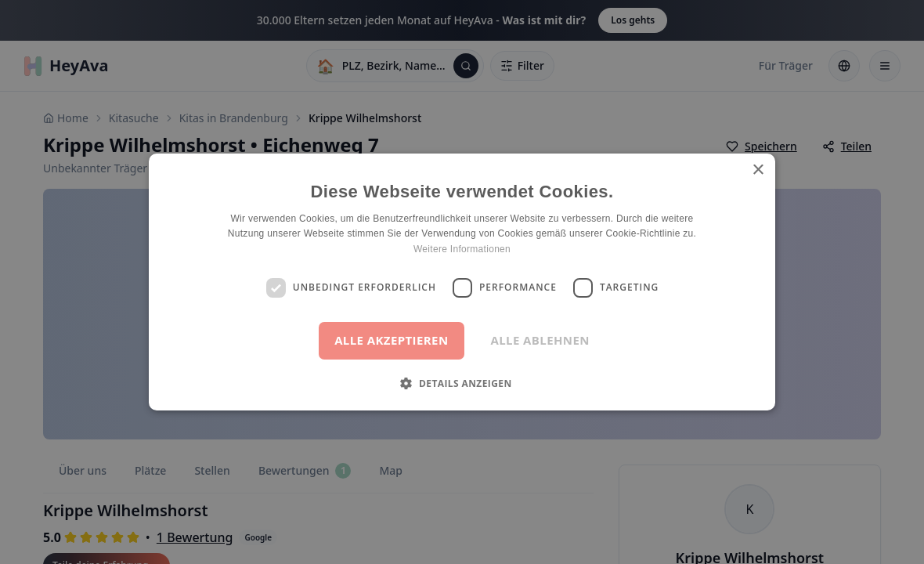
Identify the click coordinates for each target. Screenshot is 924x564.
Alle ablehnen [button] (540, 340)
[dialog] (462, 282)
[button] (462, 383)
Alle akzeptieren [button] (391, 340)
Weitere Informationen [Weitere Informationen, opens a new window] (462, 249)
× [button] (758, 170)
